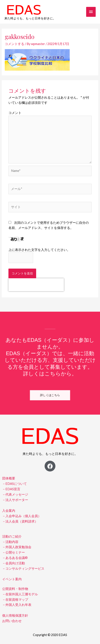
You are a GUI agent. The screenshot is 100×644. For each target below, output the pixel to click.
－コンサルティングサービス (23, 569)
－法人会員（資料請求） (20, 521)
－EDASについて (15, 484)
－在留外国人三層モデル (20, 594)
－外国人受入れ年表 (17, 605)
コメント (15, 113)
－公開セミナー (14, 552)
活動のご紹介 (12, 536)
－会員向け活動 (14, 563)
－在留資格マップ (15, 600)
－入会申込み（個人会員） (22, 516)
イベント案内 (12, 579)
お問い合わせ (12, 621)
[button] (50, 395)
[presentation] (36, 285)
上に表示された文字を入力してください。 (39, 250)
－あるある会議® (15, 558)
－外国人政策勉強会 (17, 547)
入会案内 (9, 511)
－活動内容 (10, 542)
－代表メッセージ (15, 494)
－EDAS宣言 (11, 489)
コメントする (15, 44)
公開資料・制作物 (15, 589)
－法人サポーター (15, 500)
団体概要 (9, 478)
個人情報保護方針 (15, 615)
